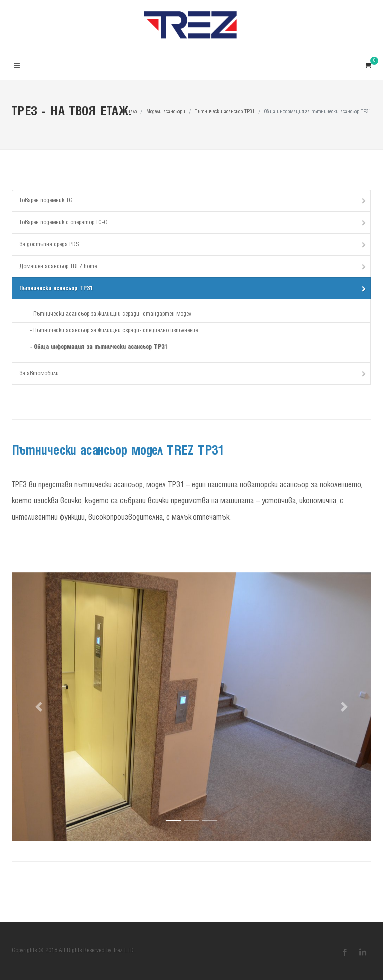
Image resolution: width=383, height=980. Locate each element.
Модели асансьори (166, 112)
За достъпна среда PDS (193, 244)
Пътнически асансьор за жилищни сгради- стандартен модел (112, 314)
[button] (39, 707)
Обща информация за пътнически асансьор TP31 (100, 347)
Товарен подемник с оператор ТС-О (193, 222)
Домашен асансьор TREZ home (193, 266)
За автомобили (193, 373)
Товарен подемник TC (193, 200)
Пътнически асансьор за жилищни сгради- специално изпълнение (116, 330)
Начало (129, 112)
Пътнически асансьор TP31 (225, 112)
